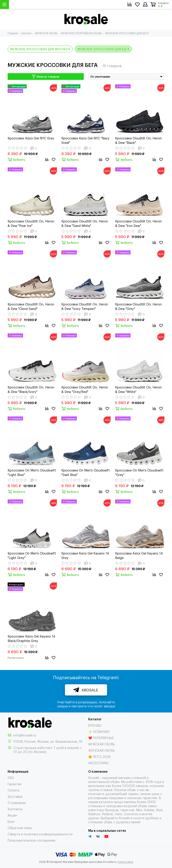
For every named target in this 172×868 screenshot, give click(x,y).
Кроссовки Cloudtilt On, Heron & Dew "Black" (138, 140)
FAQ (11, 777)
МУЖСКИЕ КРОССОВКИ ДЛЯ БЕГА (103, 49)
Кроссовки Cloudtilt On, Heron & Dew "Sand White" (85, 223)
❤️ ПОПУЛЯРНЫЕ (101, 738)
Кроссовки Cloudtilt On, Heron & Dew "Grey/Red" (85, 389)
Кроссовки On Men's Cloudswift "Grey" (139, 472)
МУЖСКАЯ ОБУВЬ (102, 744)
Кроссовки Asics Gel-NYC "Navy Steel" (85, 140)
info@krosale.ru (25, 735)
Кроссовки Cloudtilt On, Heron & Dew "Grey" (138, 306)
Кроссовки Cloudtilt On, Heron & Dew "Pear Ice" (31, 223)
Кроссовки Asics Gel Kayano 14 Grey (85, 555)
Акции (12, 815)
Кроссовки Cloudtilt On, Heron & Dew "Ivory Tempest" (85, 306)
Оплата (13, 790)
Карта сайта (126, 862)
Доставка (15, 796)
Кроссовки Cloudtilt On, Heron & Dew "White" (138, 389)
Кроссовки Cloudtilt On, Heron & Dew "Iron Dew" (138, 223)
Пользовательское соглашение (31, 840)
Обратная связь (20, 828)
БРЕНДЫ (95, 725)
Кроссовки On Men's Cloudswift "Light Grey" (32, 555)
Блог (11, 821)
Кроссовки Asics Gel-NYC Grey (31, 138)
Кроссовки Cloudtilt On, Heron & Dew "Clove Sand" (31, 306)
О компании (17, 803)
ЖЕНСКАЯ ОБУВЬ (102, 750)
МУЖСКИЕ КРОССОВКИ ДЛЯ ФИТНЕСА (40, 49)
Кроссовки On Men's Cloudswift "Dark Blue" (86, 472)
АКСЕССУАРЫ (98, 763)
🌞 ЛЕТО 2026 (99, 756)
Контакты (15, 809)
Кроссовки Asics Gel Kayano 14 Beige (139, 555)
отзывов (106, 790)
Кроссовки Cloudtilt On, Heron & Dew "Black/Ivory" (31, 389)
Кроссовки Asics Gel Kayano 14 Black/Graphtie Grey (31, 638)
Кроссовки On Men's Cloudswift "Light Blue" (32, 472)
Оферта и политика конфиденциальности (40, 834)
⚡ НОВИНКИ (99, 731)
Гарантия (15, 784)
